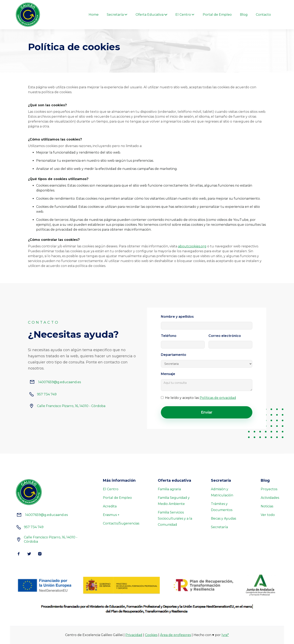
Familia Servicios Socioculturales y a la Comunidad (175, 518)
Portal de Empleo (217, 15)
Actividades (270, 498)
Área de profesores (175, 635)
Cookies (151, 635)
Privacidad (134, 635)
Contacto (263, 15)
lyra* (225, 635)
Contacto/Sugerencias (121, 523)
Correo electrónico (225, 336)
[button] (117, 15)
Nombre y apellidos (177, 317)
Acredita (110, 506)
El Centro (111, 489)
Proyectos (269, 489)
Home (94, 15)
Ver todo (268, 515)
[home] (28, 15)
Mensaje (168, 374)
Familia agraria (169, 489)
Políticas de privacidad (218, 398)
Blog (244, 15)
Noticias (267, 506)
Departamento (174, 355)
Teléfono (169, 336)
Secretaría (219, 527)
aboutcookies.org (192, 246)
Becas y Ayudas (223, 518)
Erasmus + (111, 515)
